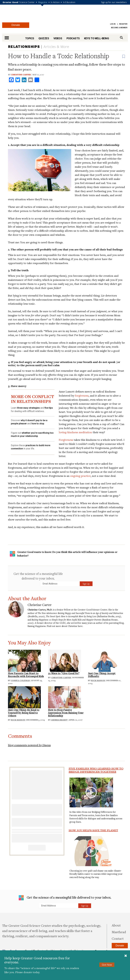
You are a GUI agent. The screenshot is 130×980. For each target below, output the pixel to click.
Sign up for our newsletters (114, 2)
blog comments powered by (29, 745)
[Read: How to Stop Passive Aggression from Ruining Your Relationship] (64, 697)
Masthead (119, 932)
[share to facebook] (11, 80)
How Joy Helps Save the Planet (93, 830)
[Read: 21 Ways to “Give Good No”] (64, 660)
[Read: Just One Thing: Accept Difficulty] (104, 660)
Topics (30, 38)
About (116, 925)
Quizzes (44, 38)
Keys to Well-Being (97, 38)
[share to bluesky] (18, 80)
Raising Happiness (37, 626)
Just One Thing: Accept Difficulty (102, 675)
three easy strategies (28, 408)
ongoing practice (80, 476)
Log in (113, 24)
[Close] (126, 956)
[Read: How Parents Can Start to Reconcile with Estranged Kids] (24, 660)
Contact (118, 938)
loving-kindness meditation (75, 432)
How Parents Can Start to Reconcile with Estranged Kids (26, 675)
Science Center (27, 2)
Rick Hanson (98, 680)
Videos (58, 38)
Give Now (107, 965)
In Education (69, 2)
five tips (49, 408)
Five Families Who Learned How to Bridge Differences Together (96, 770)
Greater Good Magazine (65, 15)
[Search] (121, 38)
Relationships (24, 46)
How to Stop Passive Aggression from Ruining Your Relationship (66, 713)
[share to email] (31, 80)
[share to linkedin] (24, 80)
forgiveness (82, 395)
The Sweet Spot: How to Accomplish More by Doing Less (71, 616)
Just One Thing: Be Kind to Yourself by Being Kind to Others (24, 713)
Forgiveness (66, 440)
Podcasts (73, 38)
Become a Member (119, 28)
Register (123, 24)
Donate (16, 25)
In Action (55, 2)
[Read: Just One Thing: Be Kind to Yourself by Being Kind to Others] (24, 697)
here (80, 626)
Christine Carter (21, 75)
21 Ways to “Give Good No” (64, 673)
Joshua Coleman (20, 680)
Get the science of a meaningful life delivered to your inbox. (38, 576)
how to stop (38, 424)
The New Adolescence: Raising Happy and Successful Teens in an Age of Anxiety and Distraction (80, 613)
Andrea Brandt (59, 720)
